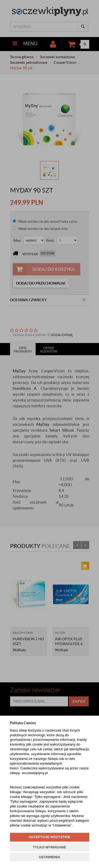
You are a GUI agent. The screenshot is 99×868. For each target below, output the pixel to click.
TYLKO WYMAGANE (49, 847)
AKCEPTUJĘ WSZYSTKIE (49, 837)
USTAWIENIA (49, 857)
